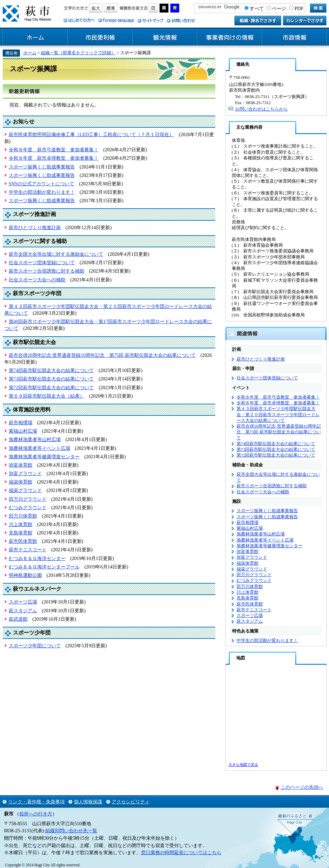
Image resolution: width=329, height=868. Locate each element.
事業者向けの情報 (230, 37)
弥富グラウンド (25, 473)
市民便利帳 (100, 37)
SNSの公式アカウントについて (42, 184)
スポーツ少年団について (35, 646)
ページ (279, 8)
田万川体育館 (23, 516)
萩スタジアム (23, 611)
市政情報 (295, 37)
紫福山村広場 (23, 431)
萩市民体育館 (23, 541)
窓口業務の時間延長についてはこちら (181, 852)
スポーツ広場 (23, 602)
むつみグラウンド (28, 507)
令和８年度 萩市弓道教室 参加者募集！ (54, 150)
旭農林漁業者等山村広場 (35, 439)
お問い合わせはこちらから (262, 109)
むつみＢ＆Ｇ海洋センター (37, 558)
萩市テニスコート (28, 550)
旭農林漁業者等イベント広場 (39, 448)
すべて (257, 8)
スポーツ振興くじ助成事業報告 (42, 167)
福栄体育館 (21, 482)
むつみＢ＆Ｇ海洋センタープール (44, 567)
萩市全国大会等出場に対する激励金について (56, 254)
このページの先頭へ (302, 787)
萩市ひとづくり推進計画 (35, 227)
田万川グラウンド (28, 499)
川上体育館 (21, 524)
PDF (299, 8)
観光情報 (165, 37)
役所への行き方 (36, 814)
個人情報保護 (88, 802)
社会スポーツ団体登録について (42, 262)
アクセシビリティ (131, 802)
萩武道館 (18, 619)
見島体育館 (21, 533)
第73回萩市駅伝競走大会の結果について (51, 379)
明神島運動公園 (25, 575)
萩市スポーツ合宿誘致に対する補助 (47, 271)
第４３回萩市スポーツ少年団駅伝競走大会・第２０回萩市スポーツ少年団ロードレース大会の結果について (278, 414)
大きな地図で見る (243, 765)
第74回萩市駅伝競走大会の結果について (51, 370)
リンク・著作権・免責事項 (36, 802)
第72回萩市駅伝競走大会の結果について (51, 387)
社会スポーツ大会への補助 (37, 280)
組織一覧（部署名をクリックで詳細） (78, 53)
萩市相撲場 (21, 423)
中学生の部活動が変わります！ (42, 192)
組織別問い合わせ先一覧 (71, 831)
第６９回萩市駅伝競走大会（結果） (47, 396)
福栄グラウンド (25, 490)
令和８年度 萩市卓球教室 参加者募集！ (54, 158)
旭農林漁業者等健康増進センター (44, 457)
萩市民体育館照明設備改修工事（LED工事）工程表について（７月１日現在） (91, 134)
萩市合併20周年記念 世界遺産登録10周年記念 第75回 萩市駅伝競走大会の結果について (102, 355)
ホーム (35, 37)
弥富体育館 (21, 465)
